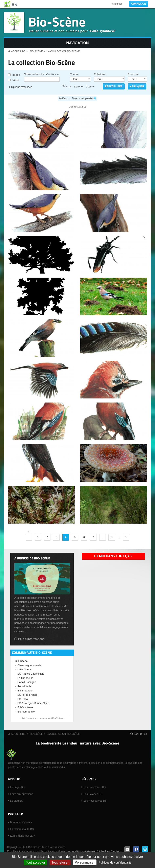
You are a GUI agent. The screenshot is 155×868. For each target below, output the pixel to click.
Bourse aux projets (21, 822)
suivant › (126, 537)
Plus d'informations (31, 639)
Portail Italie (24, 686)
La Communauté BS (22, 829)
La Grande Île (26, 678)
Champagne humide (29, 665)
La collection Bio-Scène (63, 51)
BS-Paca (23, 699)
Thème (74, 74)
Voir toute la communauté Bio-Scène (42, 718)
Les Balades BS (93, 794)
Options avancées (22, 87)
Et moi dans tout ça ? (113, 556)
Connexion (139, 4)
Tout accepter (36, 862)
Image (16, 75)
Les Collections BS (95, 787)
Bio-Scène (57, 22)
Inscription (117, 4)
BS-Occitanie (25, 707)
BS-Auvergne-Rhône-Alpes (33, 703)
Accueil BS (18, 51)
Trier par (68, 86)
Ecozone (133, 74)
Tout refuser (60, 862)
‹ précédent (29, 537)
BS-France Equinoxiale (31, 674)
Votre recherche (34, 74)
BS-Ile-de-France (28, 695)
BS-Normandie (26, 712)
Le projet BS (17, 787)
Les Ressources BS (95, 801)
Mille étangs (25, 669)
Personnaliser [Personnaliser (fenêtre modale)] (85, 862)
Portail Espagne (27, 682)
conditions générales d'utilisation (90, 851)
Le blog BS (17, 801)
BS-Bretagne (25, 691)
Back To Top (140, 734)
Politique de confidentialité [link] (115, 863)
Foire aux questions (21, 794)
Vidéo (16, 80)
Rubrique (100, 74)
